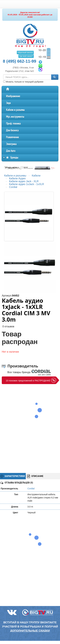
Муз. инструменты (15, 117)
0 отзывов (8, 326)
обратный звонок (25, 52)
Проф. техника (13, 124)
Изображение (13, 96)
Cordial (13, 187)
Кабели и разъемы (15, 110)
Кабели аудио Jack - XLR (24, 181)
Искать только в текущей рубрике (23, 82)
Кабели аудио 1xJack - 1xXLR (27, 184)
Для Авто (11, 151)
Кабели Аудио (17, 178)
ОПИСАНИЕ (35, 476)
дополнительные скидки (30, 631)
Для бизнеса (12, 130)
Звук (8, 103)
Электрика (11, 144)
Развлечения (12, 137)
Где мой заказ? (26, 56)
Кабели (36, 176)
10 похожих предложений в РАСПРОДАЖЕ (28, 381)
